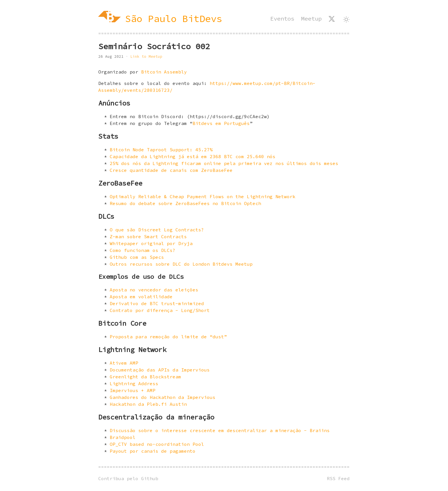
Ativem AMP (124, 363)
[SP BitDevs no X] (332, 19)
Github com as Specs (137, 257)
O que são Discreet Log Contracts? (157, 230)
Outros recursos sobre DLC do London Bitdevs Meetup (181, 264)
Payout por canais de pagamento (153, 451)
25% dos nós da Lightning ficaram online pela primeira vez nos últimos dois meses (224, 163)
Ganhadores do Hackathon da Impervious (163, 397)
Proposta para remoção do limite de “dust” (168, 337)
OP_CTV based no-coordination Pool (157, 444)
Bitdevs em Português (221, 123)
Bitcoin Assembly (164, 72)
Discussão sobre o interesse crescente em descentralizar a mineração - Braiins (220, 430)
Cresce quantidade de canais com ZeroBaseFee (171, 170)
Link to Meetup (146, 56)
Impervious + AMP (133, 390)
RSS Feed (338, 478)
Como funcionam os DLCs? (143, 250)
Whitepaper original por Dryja (151, 243)
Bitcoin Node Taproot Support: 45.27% (161, 150)
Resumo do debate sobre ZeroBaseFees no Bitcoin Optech (185, 203)
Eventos (282, 19)
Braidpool (123, 437)
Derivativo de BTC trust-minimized (157, 303)
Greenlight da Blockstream (145, 377)
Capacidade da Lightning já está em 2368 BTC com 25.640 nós (193, 156)
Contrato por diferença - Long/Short (160, 310)
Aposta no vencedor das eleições (154, 290)
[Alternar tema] (346, 19)
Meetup (311, 19)
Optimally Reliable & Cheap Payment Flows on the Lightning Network (203, 196)
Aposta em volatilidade (141, 297)
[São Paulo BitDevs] (160, 19)
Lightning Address (134, 383)
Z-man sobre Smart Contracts (148, 236)
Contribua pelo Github (128, 478)
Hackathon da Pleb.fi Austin (148, 404)
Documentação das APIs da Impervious (160, 370)
